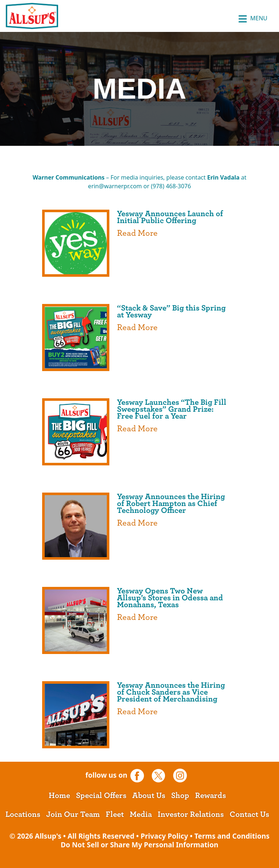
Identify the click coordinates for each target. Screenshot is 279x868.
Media (141, 814)
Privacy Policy (164, 836)
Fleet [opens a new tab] (115, 814)
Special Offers (101, 795)
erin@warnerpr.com (115, 186)
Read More (137, 233)
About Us (149, 795)
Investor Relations (191, 814)
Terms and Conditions (232, 836)
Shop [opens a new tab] (180, 795)
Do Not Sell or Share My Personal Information (139, 845)
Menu (253, 19)
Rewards (211, 795)
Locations (23, 814)
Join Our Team (73, 814)
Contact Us (249, 814)
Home (59, 795)
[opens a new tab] (140, 775)
